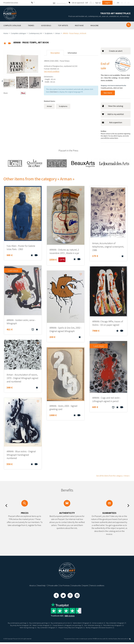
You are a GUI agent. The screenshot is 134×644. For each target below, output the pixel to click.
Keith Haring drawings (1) (62, 627)
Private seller (53, 585)
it (125, 3)
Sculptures (49, 33)
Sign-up (98, 3)
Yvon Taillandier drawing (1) (18, 627)
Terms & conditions (97, 585)
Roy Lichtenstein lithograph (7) (25, 625)
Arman (58, 33)
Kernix (128, 640)
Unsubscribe (76, 585)
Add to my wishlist (113, 114)
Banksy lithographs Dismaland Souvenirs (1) (67, 629)
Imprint (85, 585)
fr (114, 3)
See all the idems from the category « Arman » (113, 475)
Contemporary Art (35, 33)
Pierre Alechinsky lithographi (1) (40, 627)
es (129, 3)
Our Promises (65, 585)
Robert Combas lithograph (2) (73, 625)
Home (6, 33)
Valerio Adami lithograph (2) (96, 622)
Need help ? (42, 585)
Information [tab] (72, 53)
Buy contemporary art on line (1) (73, 622)
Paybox (115, 640)
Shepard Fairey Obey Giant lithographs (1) (111, 627)
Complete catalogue (18, 33)
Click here (53, 92)
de (122, 3)
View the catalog (112, 106)
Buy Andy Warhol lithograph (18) (49, 625)
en (118, 3)
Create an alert (112, 51)
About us (33, 585)
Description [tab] (55, 53)
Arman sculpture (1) (115, 622)
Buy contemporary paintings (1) (24, 622)
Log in (107, 3)
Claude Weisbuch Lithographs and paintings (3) (102, 625)
